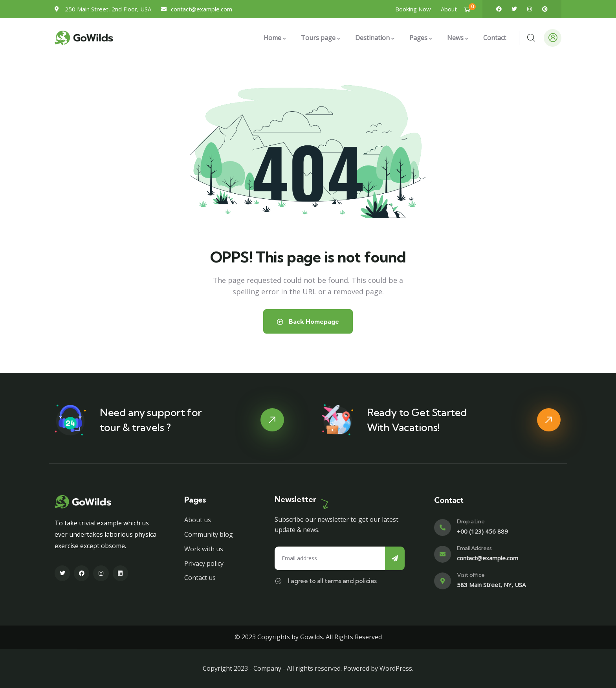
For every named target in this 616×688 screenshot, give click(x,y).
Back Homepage (308, 321)
